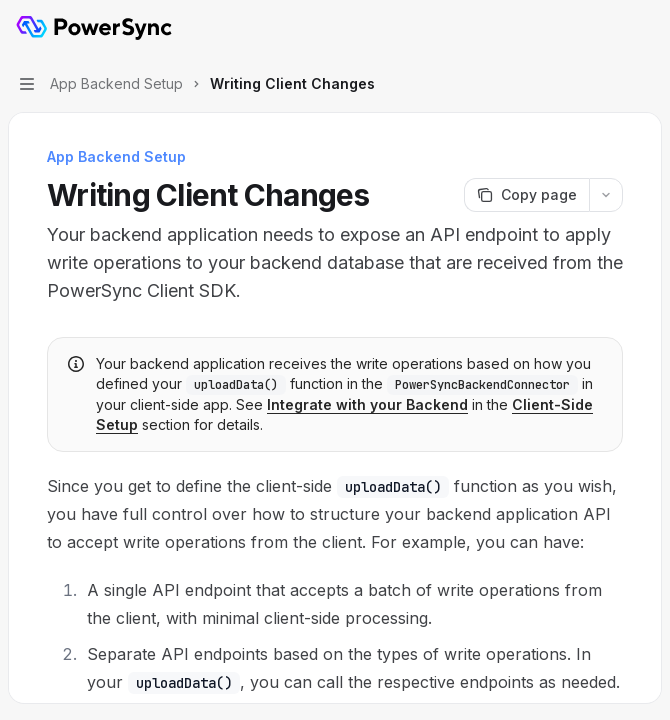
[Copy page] (526, 195)
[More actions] (644, 28)
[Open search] (606, 28)
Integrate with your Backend (367, 404)
